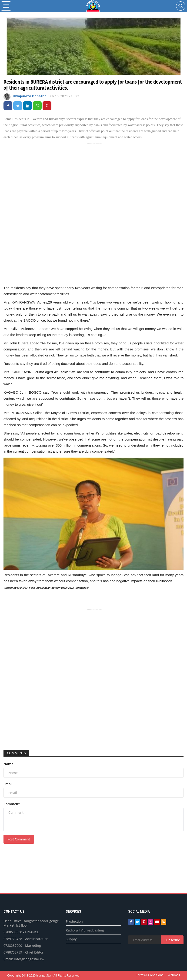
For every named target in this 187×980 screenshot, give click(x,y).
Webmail (174, 975)
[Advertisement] (94, 178)
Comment (12, 804)
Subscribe (172, 940)
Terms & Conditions (150, 975)
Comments (16, 753)
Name (8, 764)
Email (8, 784)
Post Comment (19, 839)
